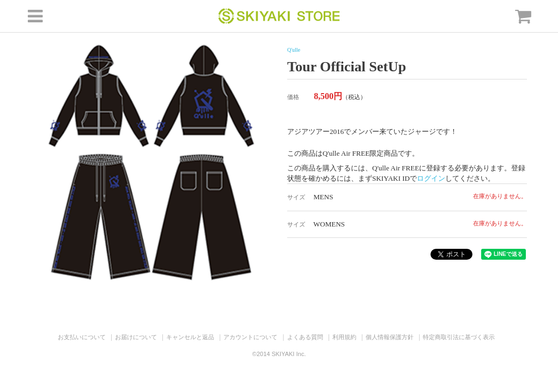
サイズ (296, 197)
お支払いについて (82, 337)
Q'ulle (294, 50)
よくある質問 (305, 337)
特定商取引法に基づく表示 (459, 337)
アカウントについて (250, 337)
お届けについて (136, 337)
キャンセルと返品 (190, 337)
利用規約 (344, 337)
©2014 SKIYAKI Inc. (279, 354)
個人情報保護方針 (390, 337)
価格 (293, 97)
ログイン (431, 178)
